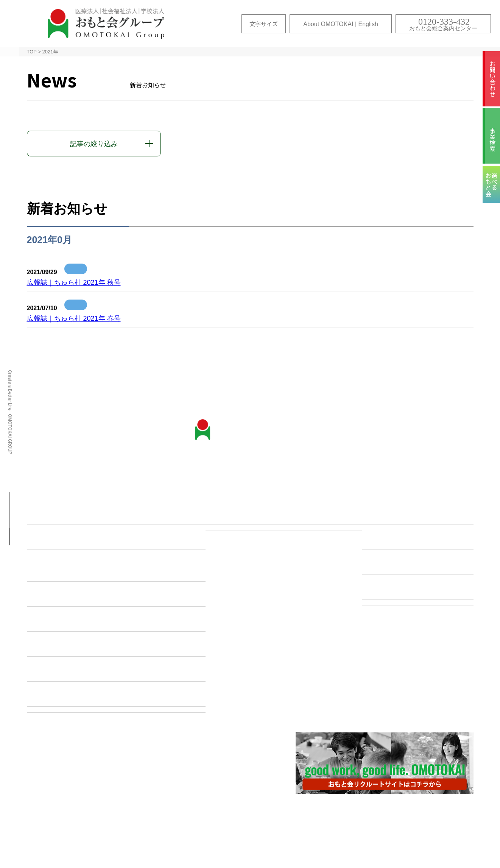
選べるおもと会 (172, 825)
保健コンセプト (392, 538)
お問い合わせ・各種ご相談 (252, 513)
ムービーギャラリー (282, 825)
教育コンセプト (392, 588)
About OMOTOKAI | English (341, 24)
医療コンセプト (392, 513)
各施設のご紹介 (57, 777)
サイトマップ (72, 825)
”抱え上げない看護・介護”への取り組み (93, 645)
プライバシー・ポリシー (406, 825)
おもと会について (60, 513)
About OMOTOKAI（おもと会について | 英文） (105, 695)
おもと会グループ (106, 24)
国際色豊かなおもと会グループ (81, 670)
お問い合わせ (492, 79)
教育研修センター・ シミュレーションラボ (67, 567)
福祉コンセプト (392, 563)
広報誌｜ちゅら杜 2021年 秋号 (74, 283)
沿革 (40, 538)
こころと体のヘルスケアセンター (84, 620)
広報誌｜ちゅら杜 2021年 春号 (74, 318)
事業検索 (492, 140)
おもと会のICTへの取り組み (76, 595)
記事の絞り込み (94, 144)
